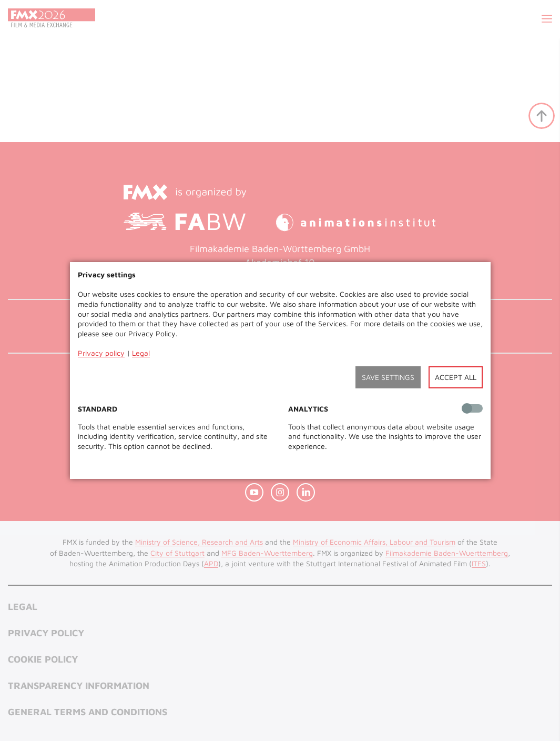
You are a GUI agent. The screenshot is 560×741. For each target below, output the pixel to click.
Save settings (388, 377)
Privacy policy (101, 353)
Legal (141, 353)
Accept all (456, 377)
